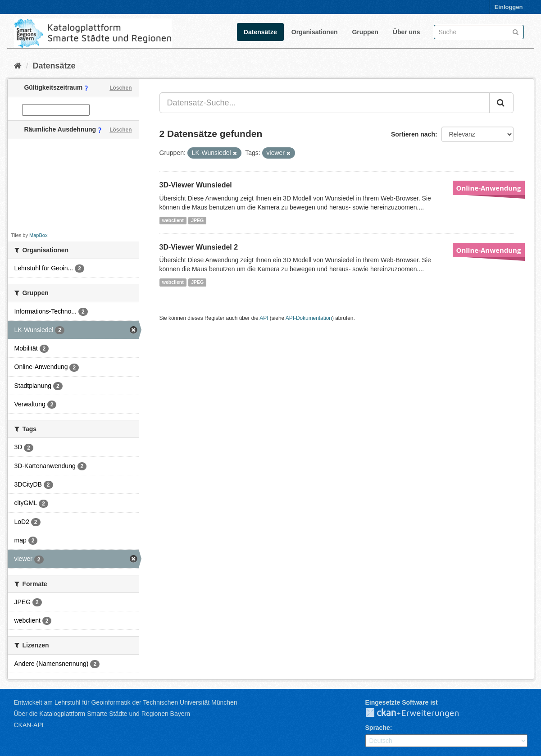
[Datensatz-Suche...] (325, 103)
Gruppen (365, 32)
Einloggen (509, 7)
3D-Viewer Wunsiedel (196, 185)
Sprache (378, 728)
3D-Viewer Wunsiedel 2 (199, 247)
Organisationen (315, 32)
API (264, 318)
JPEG (197, 220)
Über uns (407, 32)
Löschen (120, 88)
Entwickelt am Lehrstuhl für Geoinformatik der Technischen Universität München (126, 702)
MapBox (38, 235)
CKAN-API (29, 725)
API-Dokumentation (309, 318)
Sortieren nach (413, 134)
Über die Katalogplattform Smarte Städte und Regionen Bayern (102, 714)
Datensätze (260, 32)
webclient (173, 220)
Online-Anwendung (489, 188)
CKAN (419, 713)
